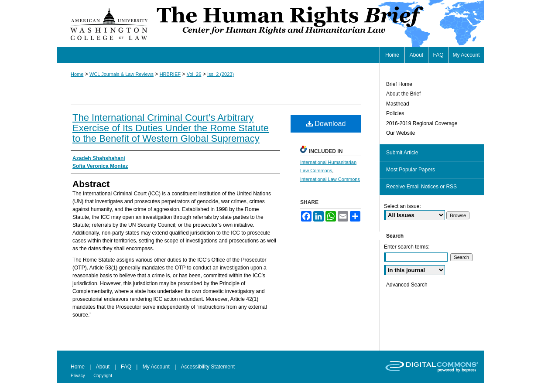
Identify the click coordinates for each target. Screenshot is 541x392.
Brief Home (399, 84)
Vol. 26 (194, 74)
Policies (395, 113)
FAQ (126, 367)
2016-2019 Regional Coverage (422, 123)
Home (77, 74)
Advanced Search (407, 285)
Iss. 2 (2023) (221, 74)
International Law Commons (330, 179)
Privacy (78, 376)
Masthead (398, 104)
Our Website (401, 133)
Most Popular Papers (411, 170)
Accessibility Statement (208, 367)
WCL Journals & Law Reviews (122, 74)
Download (326, 124)
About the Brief (403, 94)
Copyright (103, 376)
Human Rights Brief (319, 24)
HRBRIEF (170, 74)
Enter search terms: (407, 247)
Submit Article (402, 153)
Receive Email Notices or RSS (421, 187)
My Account (156, 367)
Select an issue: (402, 206)
